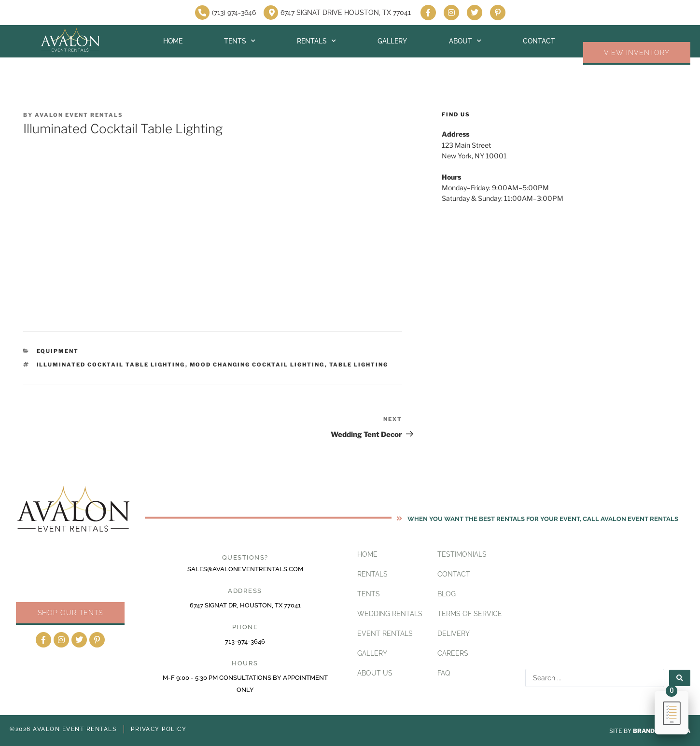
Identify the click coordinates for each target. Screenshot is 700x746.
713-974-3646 (245, 641)
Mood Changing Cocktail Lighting (257, 365)
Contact (539, 41)
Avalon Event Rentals (79, 115)
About (465, 41)
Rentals (316, 41)
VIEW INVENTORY (637, 53)
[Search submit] (680, 678)
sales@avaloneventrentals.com (245, 569)
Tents (240, 41)
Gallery (392, 41)
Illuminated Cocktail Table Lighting (111, 365)
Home (173, 41)
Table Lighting (359, 365)
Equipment (58, 351)
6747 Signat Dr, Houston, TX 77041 (245, 605)
